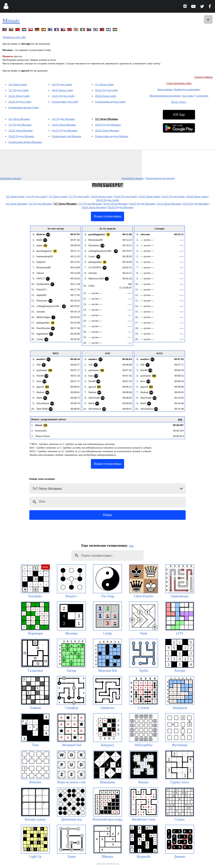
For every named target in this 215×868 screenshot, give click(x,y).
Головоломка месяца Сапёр (24, 107)
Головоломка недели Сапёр (110, 102)
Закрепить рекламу (11, 178)
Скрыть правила (203, 77)
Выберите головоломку (187, 89)
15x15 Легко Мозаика (20, 130)
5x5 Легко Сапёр (18, 84)
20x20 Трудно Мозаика (21, 136)
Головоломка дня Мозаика (66, 136)
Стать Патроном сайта (179, 83)
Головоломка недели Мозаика (112, 136)
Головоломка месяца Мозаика (25, 142)
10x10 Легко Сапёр (62, 90)
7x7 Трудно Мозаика (20, 125)
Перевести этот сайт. (15, 37)
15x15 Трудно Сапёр (63, 96)
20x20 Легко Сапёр (106, 96)
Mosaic (11, 21)
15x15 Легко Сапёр (19, 96)
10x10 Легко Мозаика (64, 125)
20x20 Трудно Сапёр (20, 102)
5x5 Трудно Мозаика (63, 119)
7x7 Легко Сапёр (104, 84)
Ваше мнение (165, 89)
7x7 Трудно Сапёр (19, 90)
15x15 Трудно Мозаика (65, 130)
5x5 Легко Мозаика (19, 119)
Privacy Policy (179, 102)
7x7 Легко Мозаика (106, 119)
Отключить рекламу (133, 178)
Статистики (202, 96)
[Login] (6, 7)
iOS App (179, 115)
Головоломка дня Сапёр (65, 102)
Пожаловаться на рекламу (161, 178)
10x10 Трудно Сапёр (106, 90)
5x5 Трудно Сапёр (62, 84)
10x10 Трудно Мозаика (108, 125)
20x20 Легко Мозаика (107, 130)
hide (131, 546)
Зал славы (188, 96)
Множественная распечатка (165, 96)
